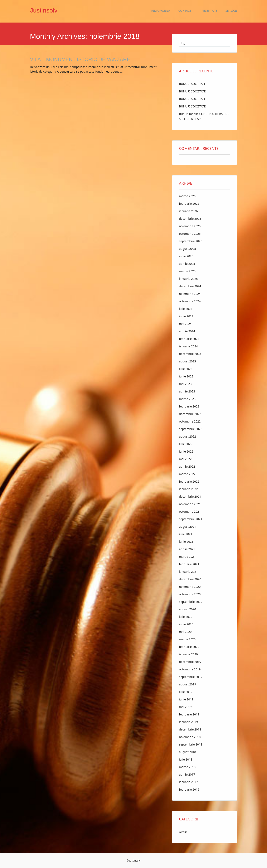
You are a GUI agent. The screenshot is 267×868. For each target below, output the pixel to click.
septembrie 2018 (191, 744)
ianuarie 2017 (188, 782)
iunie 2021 (186, 542)
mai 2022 (185, 459)
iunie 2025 (186, 256)
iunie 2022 (186, 451)
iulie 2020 (186, 617)
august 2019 (187, 684)
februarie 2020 (189, 647)
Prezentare (208, 11)
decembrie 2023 (190, 354)
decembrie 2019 (190, 662)
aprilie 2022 (187, 466)
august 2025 (187, 249)
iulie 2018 (186, 759)
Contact (185, 11)
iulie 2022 (186, 444)
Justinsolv (44, 10)
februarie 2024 (189, 339)
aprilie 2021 (187, 549)
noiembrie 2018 (190, 737)
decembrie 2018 (190, 729)
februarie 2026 (189, 204)
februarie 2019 (189, 714)
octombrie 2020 (190, 594)
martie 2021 (187, 557)
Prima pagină (160, 11)
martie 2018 (187, 767)
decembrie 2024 (190, 286)
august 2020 (187, 609)
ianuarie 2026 (188, 211)
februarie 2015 (189, 789)
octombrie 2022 (190, 421)
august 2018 (187, 752)
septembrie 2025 (191, 241)
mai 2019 (185, 707)
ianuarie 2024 (188, 346)
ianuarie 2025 (188, 279)
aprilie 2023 (187, 391)
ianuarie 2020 (188, 654)
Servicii (231, 11)
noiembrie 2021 (190, 504)
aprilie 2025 (187, 264)
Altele (183, 832)
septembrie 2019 (191, 677)
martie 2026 (187, 196)
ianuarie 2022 (188, 489)
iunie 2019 (186, 699)
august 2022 (187, 436)
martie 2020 (187, 639)
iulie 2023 (186, 369)
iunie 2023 (186, 376)
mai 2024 (185, 324)
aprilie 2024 (187, 331)
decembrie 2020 (190, 579)
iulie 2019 (186, 692)
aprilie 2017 (187, 774)
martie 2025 (187, 271)
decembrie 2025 (190, 219)
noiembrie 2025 (190, 226)
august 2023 (187, 361)
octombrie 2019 (190, 669)
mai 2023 (185, 384)
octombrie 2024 (190, 301)
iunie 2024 (186, 316)
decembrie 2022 (190, 414)
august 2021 (187, 527)
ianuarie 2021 (188, 572)
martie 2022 (187, 474)
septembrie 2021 (191, 519)
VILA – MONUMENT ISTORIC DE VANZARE (80, 59)
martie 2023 (187, 399)
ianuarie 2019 (188, 722)
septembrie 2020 (191, 602)
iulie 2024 (186, 309)
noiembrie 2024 (190, 294)
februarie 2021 (189, 564)
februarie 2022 (189, 481)
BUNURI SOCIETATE (192, 84)
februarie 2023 (189, 406)
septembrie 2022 (191, 429)
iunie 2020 (186, 624)
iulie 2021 (186, 534)
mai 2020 (185, 632)
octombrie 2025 (190, 234)
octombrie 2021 (190, 512)
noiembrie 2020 (190, 587)
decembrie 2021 (190, 496)
